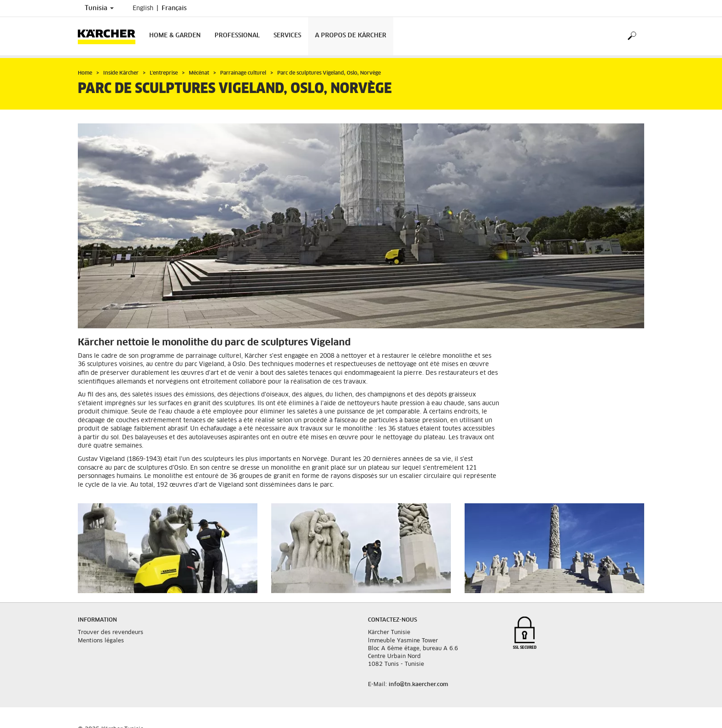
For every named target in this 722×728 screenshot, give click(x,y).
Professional (237, 36)
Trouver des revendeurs (111, 633)
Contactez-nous (393, 620)
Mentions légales (101, 641)
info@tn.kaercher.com (418, 685)
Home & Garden (175, 36)
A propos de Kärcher (351, 36)
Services (287, 36)
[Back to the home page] (110, 36)
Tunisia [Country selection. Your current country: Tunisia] (99, 8)
